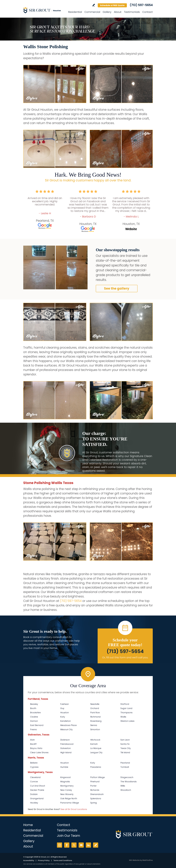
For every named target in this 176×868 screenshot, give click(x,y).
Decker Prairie (37, 790)
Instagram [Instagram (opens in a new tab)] (60, 845)
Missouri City (66, 729)
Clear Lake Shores (39, 752)
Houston (65, 713)
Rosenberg (96, 721)
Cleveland (35, 777)
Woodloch (126, 790)
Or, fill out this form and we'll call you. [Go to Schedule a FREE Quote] (125, 657)
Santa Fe (125, 744)
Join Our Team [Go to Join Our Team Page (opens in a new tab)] (69, 836)
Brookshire (35, 713)
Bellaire (34, 763)
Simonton (95, 729)
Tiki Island (125, 752)
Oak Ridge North (69, 798)
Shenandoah (97, 794)
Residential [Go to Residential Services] (75, 12)
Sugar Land (126, 708)
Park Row (95, 713)
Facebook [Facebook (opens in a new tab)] (67, 845)
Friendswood (67, 744)
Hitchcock (95, 740)
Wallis (123, 717)
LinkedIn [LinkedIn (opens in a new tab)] (88, 845)
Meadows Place (68, 725)
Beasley (34, 704)
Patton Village (98, 777)
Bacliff (33, 744)
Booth (33, 708)
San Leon (125, 740)
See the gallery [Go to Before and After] (117, 288)
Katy (63, 717)
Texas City (126, 748)
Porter (93, 786)
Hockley (34, 803)
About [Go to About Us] (118, 12)
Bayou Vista (36, 748)
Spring (94, 803)
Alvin (32, 740)
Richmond (95, 717)
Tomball (125, 767)
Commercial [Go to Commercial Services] (92, 12)
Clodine (34, 717)
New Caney (66, 790)
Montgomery (67, 786)
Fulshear (65, 704)
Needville (95, 704)
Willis (123, 786)
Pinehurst (95, 782)
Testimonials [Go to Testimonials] (132, 12)
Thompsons (126, 713)
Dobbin (34, 794)
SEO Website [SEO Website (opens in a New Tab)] (134, 860)
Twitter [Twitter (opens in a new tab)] (74, 845)
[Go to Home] (44, 10)
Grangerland (37, 798)
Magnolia (65, 782)
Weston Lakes (127, 721)
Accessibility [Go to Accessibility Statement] (29, 860)
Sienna (94, 725)
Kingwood (65, 777)
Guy (62, 708)
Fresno (34, 729)
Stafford (125, 704)
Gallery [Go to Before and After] (107, 12)
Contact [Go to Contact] (148, 12)
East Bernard (37, 725)
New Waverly (67, 794)
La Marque (96, 748)
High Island (66, 752)
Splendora (96, 798)
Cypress (34, 767)
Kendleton (65, 721)
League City (96, 752)
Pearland (125, 763)
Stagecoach (127, 777)
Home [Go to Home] (28, 825)
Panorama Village (70, 803)
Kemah (94, 744)
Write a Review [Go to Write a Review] (94, 5)
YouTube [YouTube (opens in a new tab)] (81, 845)
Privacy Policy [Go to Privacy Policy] (44, 860)
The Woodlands (129, 782)
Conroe (34, 782)
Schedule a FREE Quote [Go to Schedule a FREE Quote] (112, 5)
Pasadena (96, 767)
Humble (64, 767)
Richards (95, 790)
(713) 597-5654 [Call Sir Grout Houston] (141, 5)
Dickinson (65, 740)
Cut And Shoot (38, 786)
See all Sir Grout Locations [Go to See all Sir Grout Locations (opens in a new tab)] (74, 809)
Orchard (95, 708)
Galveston (65, 748)
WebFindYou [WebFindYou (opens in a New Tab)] (148, 860)
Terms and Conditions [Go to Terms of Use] (63, 860)
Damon (34, 721)
